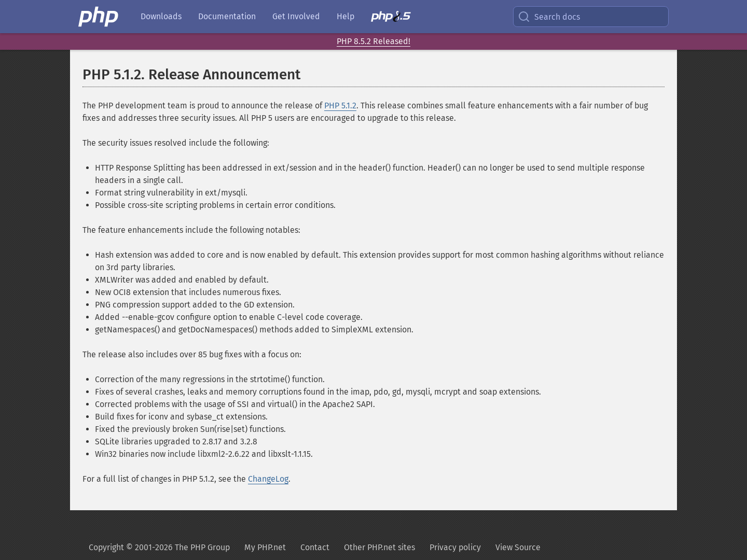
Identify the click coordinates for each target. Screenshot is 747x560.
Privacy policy (455, 547)
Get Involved (296, 16)
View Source (518, 547)
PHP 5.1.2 (340, 106)
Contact (315, 547)
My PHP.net (265, 547)
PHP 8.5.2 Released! (374, 41)
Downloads (161, 16)
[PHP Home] (99, 17)
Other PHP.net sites (379, 547)
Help (345, 16)
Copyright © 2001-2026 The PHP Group (159, 547)
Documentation (227, 16)
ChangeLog (268, 479)
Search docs (549, 17)
